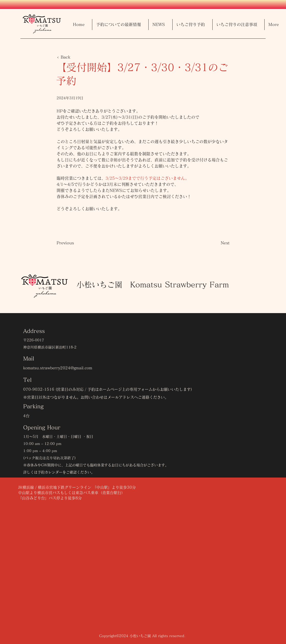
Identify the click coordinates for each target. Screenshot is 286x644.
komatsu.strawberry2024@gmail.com (58, 368)
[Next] (217, 243)
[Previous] (73, 243)
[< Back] (73, 57)
